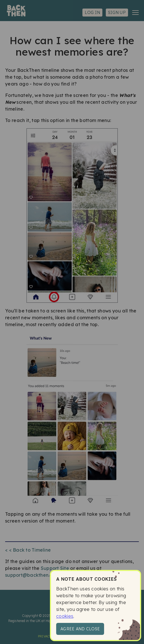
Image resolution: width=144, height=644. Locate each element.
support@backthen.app (32, 575)
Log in (92, 13)
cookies (65, 616)
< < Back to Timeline (28, 550)
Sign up (117, 13)
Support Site (55, 568)
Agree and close (80, 629)
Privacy (45, 636)
